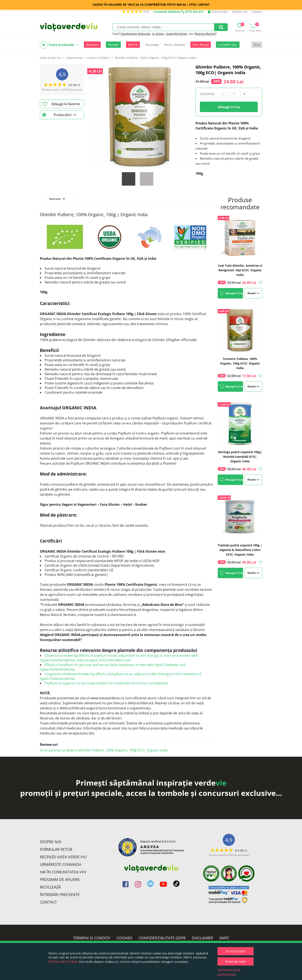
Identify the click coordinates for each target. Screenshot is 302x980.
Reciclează (50, 887)
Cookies (124, 938)
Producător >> (59, 115)
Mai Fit (133, 45)
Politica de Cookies (63, 962)
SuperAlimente (176, 34)
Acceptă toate (236, 951)
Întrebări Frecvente (60, 895)
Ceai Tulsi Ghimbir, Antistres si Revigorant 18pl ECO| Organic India (240, 270)
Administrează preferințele (229, 972)
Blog (257, 45)
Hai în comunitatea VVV (63, 872)
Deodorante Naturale (135, 34)
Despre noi (240, 12)
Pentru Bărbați (175, 45)
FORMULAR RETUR (56, 849)
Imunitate (152, 45)
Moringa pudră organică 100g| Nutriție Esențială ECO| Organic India (240, 457)
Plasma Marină (205, 34)
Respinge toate (236, 961)
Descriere (57, 199)
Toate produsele (59, 45)
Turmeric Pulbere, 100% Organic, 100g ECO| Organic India (240, 363)
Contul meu (218, 12)
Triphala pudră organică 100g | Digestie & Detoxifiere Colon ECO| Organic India (240, 550)
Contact (257, 12)
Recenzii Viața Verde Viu (63, 857)
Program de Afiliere (60, 879)
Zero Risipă (201, 45)
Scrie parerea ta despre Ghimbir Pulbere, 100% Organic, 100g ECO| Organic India (104, 750)
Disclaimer (202, 938)
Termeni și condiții (92, 938)
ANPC (224, 938)
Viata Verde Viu (50, 58)
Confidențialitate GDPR (162, 938)
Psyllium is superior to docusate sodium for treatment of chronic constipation (106, 683)
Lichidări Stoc (228, 45)
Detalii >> (253, 293)
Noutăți (113, 45)
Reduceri (92, 45)
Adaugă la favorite (61, 104)
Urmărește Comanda (61, 864)
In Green (158, 34)
